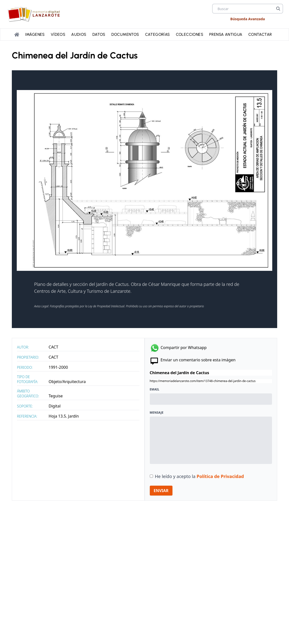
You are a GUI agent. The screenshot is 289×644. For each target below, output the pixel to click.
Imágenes (35, 34)
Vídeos (58, 34)
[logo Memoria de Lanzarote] (35, 14)
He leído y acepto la (199, 476)
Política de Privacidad (220, 476)
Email (155, 389)
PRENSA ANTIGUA (226, 34)
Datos (99, 34)
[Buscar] (278, 9)
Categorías (158, 34)
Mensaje (157, 413)
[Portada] (17, 35)
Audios (79, 34)
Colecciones (190, 34)
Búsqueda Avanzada (248, 19)
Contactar (260, 34)
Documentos (125, 34)
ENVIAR (161, 491)
